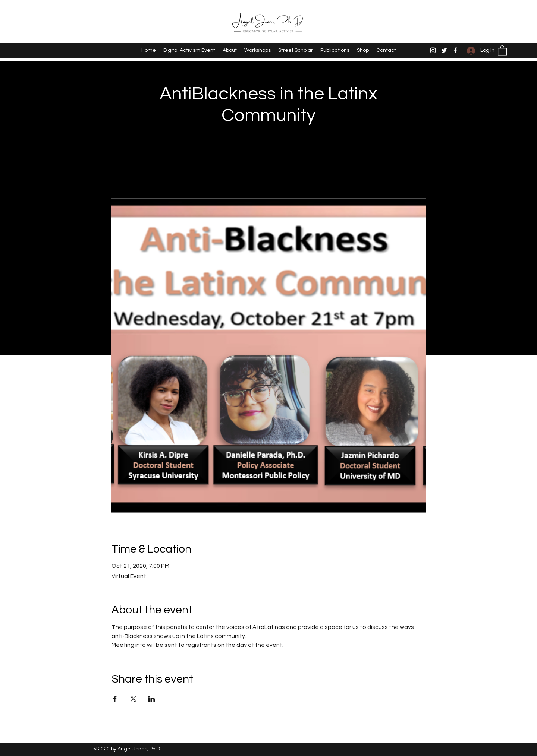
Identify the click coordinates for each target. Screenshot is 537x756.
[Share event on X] (133, 699)
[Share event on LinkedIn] (152, 699)
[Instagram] (433, 50)
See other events (269, 164)
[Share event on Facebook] (115, 699)
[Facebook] (455, 50)
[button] (502, 50)
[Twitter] (444, 50)
